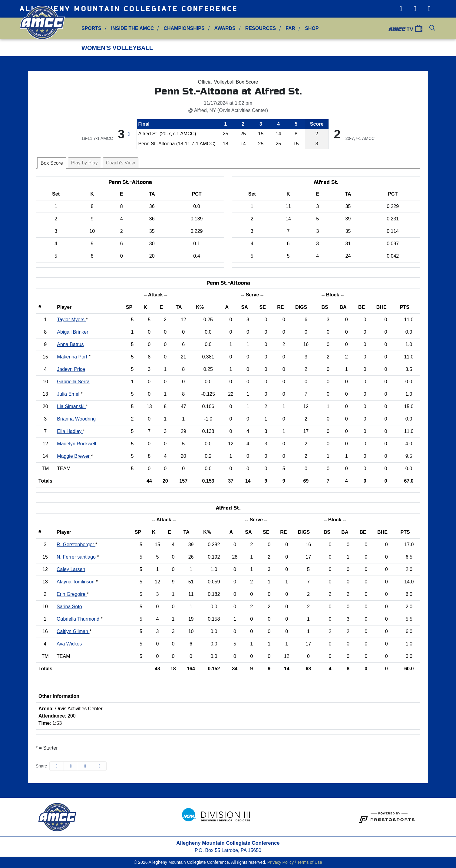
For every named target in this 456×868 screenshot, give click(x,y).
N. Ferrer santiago (77, 557)
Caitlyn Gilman (73, 631)
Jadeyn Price (71, 369)
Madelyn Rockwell (76, 444)
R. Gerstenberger (76, 545)
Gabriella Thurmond (79, 619)
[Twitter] (415, 9)
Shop (312, 28)
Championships (184, 28)
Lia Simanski (71, 406)
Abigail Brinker (73, 332)
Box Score (52, 163)
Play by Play (84, 163)
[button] (91, 28)
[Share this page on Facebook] (57, 766)
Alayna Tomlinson (76, 582)
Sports (91, 28)
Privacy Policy (281, 862)
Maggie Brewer (74, 456)
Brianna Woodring (76, 419)
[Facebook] (429, 9)
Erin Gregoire (72, 594)
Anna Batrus (70, 344)
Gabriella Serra (73, 382)
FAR (290, 28)
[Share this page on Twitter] (71, 766)
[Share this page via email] (85, 766)
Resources (261, 28)
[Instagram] (400, 9)
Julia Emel (69, 394)
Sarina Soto (69, 607)
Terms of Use (309, 862)
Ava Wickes (69, 644)
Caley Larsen (71, 569)
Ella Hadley (70, 431)
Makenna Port (73, 357)
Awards (225, 28)
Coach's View (121, 163)
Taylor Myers (71, 320)
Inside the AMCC (133, 28)
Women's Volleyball (117, 48)
